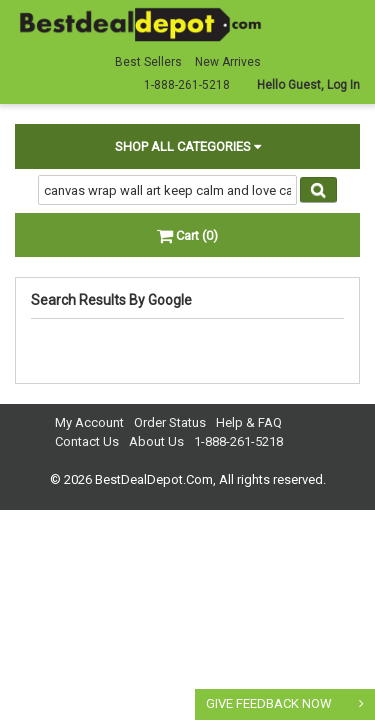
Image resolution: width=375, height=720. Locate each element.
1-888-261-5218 (238, 441)
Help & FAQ (249, 422)
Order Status (170, 422)
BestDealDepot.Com (154, 479)
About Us (156, 441)
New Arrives (228, 62)
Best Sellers (148, 62)
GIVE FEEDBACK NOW (269, 703)
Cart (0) (187, 235)
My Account (89, 422)
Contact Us (87, 441)
